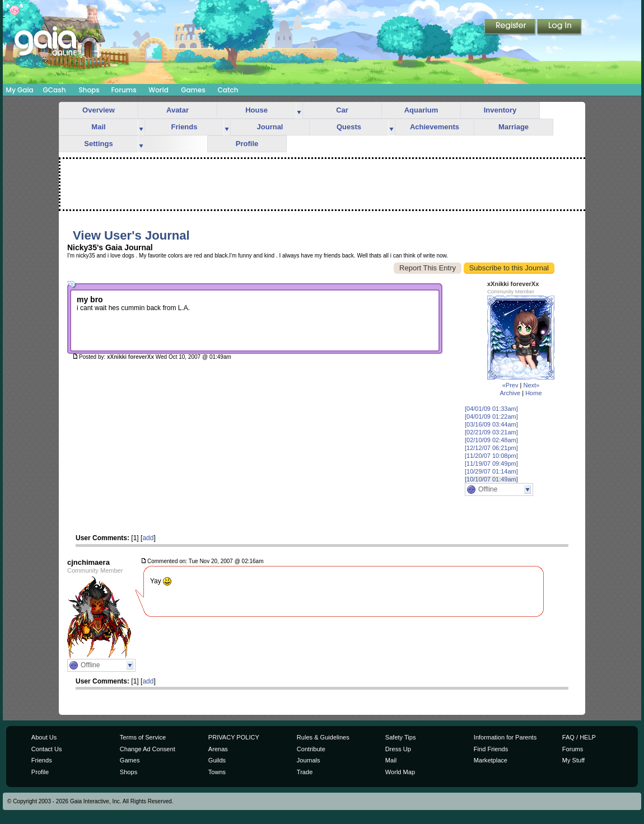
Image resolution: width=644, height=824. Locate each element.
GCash (55, 90)
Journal (270, 127)
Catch (228, 90)
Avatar (178, 110)
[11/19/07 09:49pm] (491, 464)
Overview (99, 110)
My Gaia (19, 90)
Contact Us (47, 749)
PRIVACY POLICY (234, 737)
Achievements (435, 127)
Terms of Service (143, 737)
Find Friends (491, 749)
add (148, 538)
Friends (185, 127)
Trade (305, 772)
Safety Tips (401, 737)
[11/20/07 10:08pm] (491, 456)
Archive (510, 393)
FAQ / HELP (579, 737)
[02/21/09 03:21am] (491, 432)
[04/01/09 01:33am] (491, 409)
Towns (217, 772)
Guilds (217, 760)
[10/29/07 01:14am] (491, 471)
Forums (123, 90)
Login (559, 27)
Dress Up (398, 749)
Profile (247, 144)
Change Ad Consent (148, 749)
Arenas (218, 749)
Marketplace (491, 760)
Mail (98, 127)
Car (342, 110)
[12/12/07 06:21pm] (491, 448)
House (256, 110)
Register (511, 27)
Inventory (500, 110)
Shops (89, 90)
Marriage (514, 127)
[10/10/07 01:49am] (491, 479)
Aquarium (421, 110)
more (299, 111)
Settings (98, 144)
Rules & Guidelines (323, 737)
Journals (309, 760)
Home (533, 393)
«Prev (510, 385)
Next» (531, 385)
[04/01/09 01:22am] (491, 416)
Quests (349, 127)
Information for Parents (505, 737)
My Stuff (573, 760)
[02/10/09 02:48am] (491, 440)
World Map (400, 772)
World (158, 90)
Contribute (311, 749)
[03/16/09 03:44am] (491, 424)
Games (193, 90)
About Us (44, 737)
